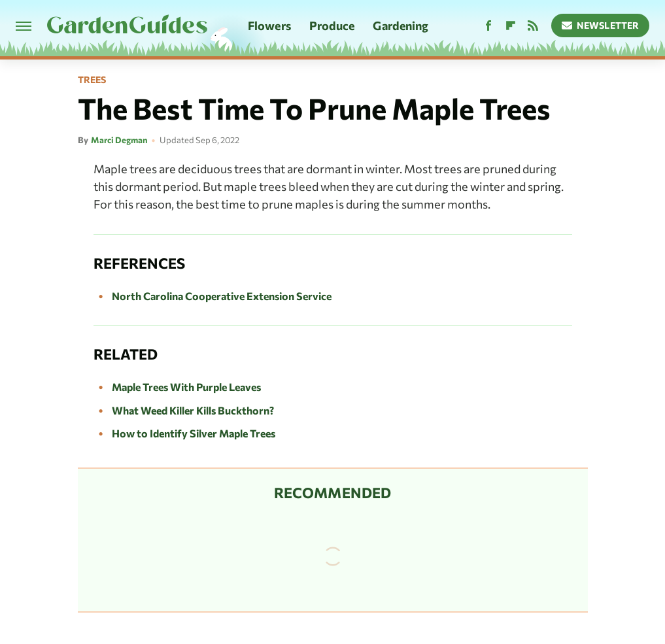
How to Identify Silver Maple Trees (194, 433)
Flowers (269, 25)
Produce (332, 25)
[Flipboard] (511, 26)
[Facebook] (488, 26)
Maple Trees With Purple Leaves (186, 387)
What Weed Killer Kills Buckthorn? (193, 410)
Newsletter (601, 25)
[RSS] (533, 26)
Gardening (401, 25)
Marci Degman (119, 140)
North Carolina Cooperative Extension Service (222, 296)
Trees (92, 80)
